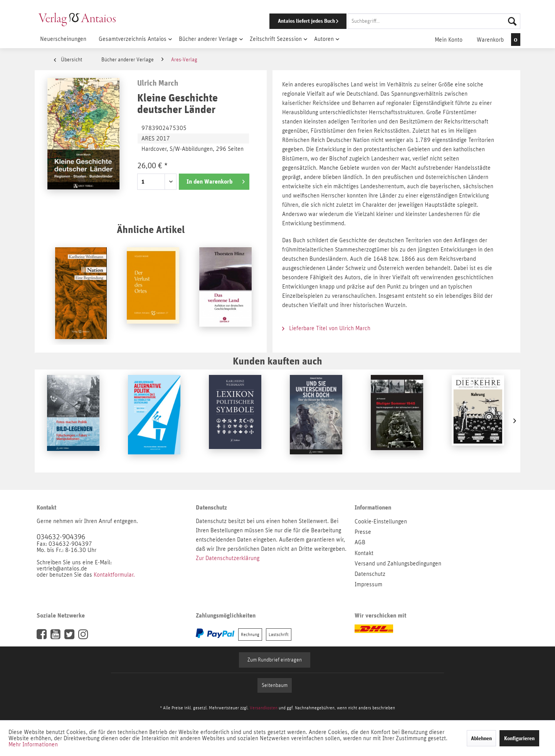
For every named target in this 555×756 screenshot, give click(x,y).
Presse (363, 532)
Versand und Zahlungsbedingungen (398, 564)
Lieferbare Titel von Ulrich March (326, 328)
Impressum (368, 584)
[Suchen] (512, 21)
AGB (360, 542)
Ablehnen (481, 738)
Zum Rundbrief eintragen (275, 660)
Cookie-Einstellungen (381, 521)
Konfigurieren (519, 738)
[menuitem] (384, 21)
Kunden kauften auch (277, 361)
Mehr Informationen (33, 744)
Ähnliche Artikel (151, 229)
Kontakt (364, 553)
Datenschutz (370, 574)
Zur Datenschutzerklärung (228, 558)
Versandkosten (264, 708)
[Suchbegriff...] (434, 21)
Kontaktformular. (114, 575)
